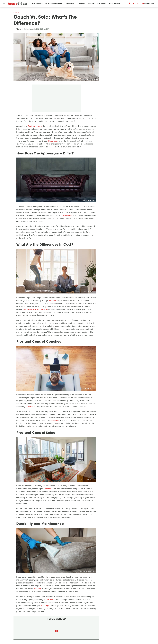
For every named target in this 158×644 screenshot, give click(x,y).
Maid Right (45, 605)
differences (52, 141)
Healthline (54, 420)
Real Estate (115, 4)
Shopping (102, 4)
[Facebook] (130, 4)
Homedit (53, 300)
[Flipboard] (134, 4)
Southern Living (35, 126)
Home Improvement (54, 4)
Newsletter (148, 3)
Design (91, 4)
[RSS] (137, 4)
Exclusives (37, 4)
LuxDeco (50, 600)
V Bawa (18, 29)
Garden (70, 4)
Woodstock (68, 215)
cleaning (38, 589)
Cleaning (81, 4)
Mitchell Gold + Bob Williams (35, 309)
